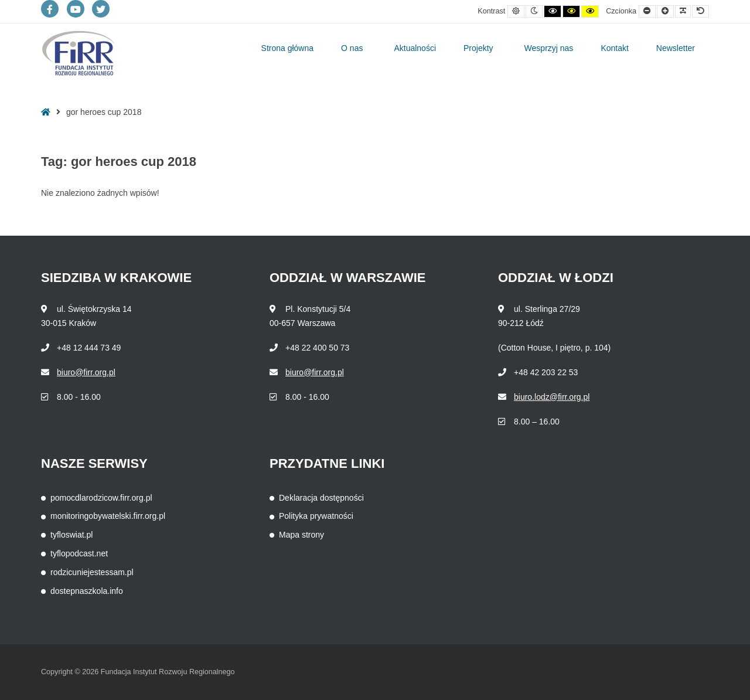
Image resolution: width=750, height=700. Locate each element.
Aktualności (415, 48)
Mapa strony (301, 535)
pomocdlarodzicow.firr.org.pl (101, 498)
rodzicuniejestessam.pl (92, 572)
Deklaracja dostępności (321, 498)
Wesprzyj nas (549, 48)
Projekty (478, 48)
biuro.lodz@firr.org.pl (552, 397)
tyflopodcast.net (79, 553)
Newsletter (676, 48)
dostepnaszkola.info (87, 591)
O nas (352, 48)
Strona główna (288, 48)
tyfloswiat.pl (71, 535)
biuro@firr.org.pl (86, 372)
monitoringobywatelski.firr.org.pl (108, 516)
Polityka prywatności (316, 516)
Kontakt (614, 48)
